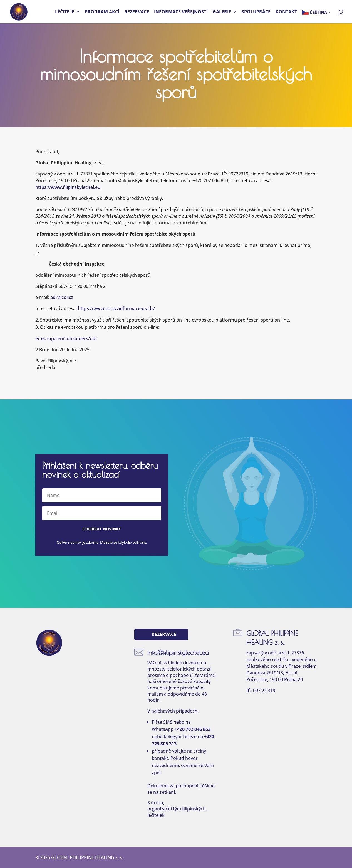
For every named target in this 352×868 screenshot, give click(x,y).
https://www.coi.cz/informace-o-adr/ (116, 308)
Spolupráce (256, 12)
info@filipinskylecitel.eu (178, 652)
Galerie (222, 12)
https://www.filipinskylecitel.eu (68, 187)
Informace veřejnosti (181, 12)
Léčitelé (65, 12)
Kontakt (286, 12)
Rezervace (137, 12)
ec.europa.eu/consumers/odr (66, 338)
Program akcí (102, 12)
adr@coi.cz (62, 297)
